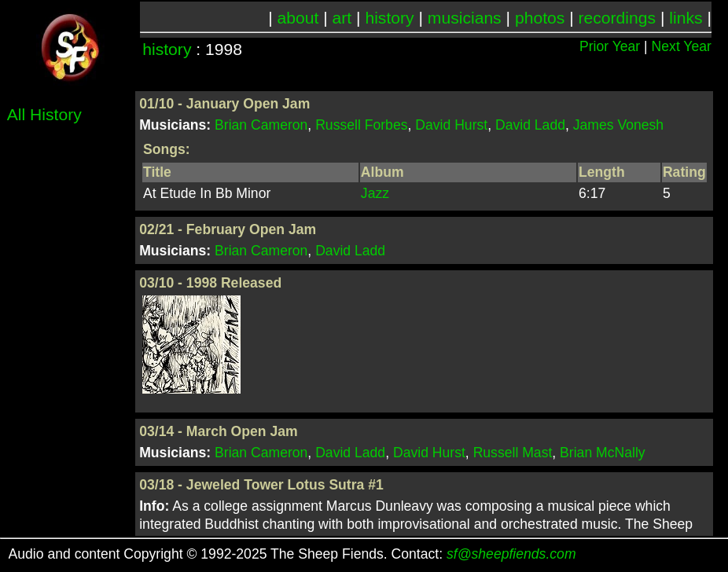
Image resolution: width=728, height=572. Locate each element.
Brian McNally (603, 453)
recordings (618, 18)
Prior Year (610, 46)
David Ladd (530, 125)
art (342, 18)
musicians (465, 18)
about (298, 18)
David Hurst (451, 125)
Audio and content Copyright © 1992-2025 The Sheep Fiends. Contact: (292, 554)
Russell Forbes (361, 125)
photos (540, 18)
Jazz (375, 193)
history (389, 18)
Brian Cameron (261, 125)
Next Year (682, 46)
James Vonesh (618, 125)
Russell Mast (513, 453)
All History (44, 114)
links (686, 18)
